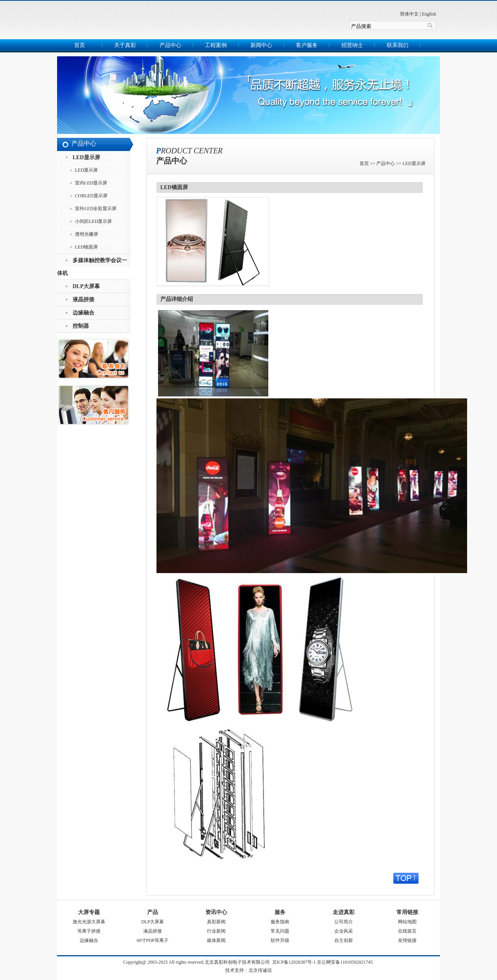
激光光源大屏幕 (89, 922)
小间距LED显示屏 (93, 221)
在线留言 (407, 931)
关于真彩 (125, 45)
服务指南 (280, 922)
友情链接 (407, 940)
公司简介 (344, 922)
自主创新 (344, 940)
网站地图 (407, 922)
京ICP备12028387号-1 (294, 962)
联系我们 (398, 45)
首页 (80, 45)
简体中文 (409, 14)
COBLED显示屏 (91, 196)
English (429, 14)
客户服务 (307, 45)
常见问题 (280, 931)
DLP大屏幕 (153, 922)
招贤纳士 (352, 45)
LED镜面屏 (86, 247)
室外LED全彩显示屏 (96, 209)
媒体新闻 (216, 940)
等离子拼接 (89, 931)
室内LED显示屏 (91, 183)
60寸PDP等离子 (153, 940)
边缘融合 (89, 940)
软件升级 (280, 940)
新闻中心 (261, 45)
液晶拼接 (153, 931)
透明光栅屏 (87, 234)
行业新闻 (216, 931)
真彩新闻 (216, 922)
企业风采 (344, 931)
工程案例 (216, 45)
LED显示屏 (86, 170)
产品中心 (170, 45)
